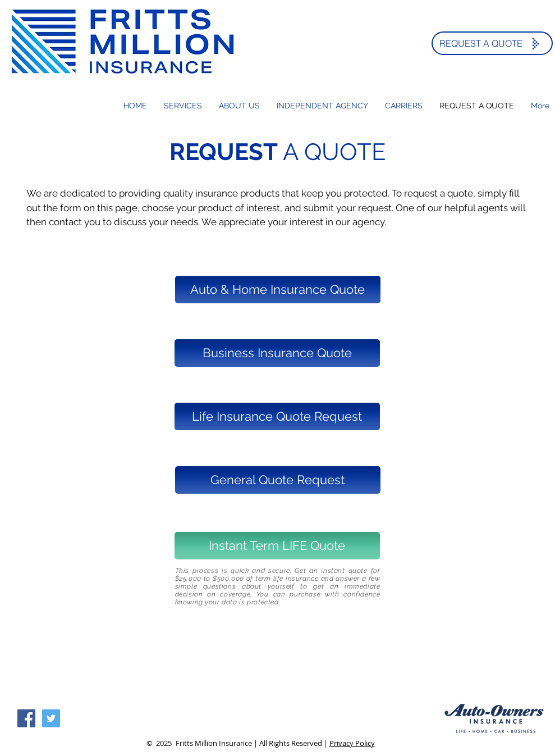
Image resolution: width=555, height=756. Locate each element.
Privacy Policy (352, 743)
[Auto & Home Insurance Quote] (278, 290)
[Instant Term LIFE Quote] (277, 546)
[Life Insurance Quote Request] (277, 416)
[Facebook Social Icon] (26, 718)
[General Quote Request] (278, 480)
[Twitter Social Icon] (51, 718)
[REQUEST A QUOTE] (492, 43)
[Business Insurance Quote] (277, 353)
